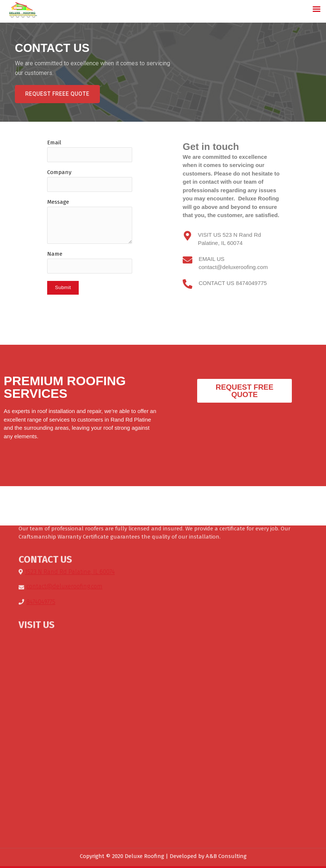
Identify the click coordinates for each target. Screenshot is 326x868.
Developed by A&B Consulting (208, 856)
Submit (63, 287)
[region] (163, 72)
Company (59, 172)
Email (54, 143)
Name (55, 254)
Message (58, 202)
